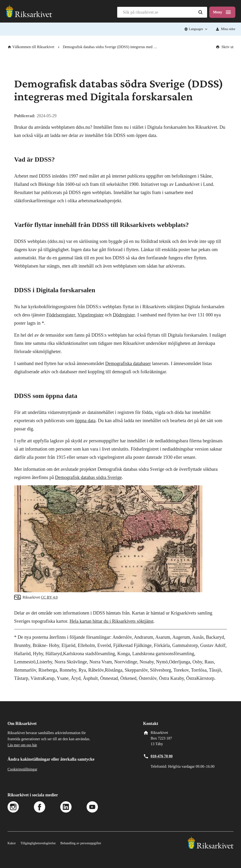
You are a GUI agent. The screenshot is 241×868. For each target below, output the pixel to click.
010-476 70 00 (162, 756)
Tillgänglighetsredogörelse (38, 843)
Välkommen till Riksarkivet (31, 47)
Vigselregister (90, 315)
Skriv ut (225, 47)
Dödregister (124, 315)
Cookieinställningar (22, 769)
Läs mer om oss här (22, 745)
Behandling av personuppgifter (81, 843)
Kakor (12, 843)
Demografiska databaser (128, 363)
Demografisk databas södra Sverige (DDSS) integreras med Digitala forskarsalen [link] (111, 47)
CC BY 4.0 (49, 597)
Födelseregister (61, 315)
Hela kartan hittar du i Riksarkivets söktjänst (112, 621)
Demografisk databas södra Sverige (88, 477)
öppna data (85, 420)
